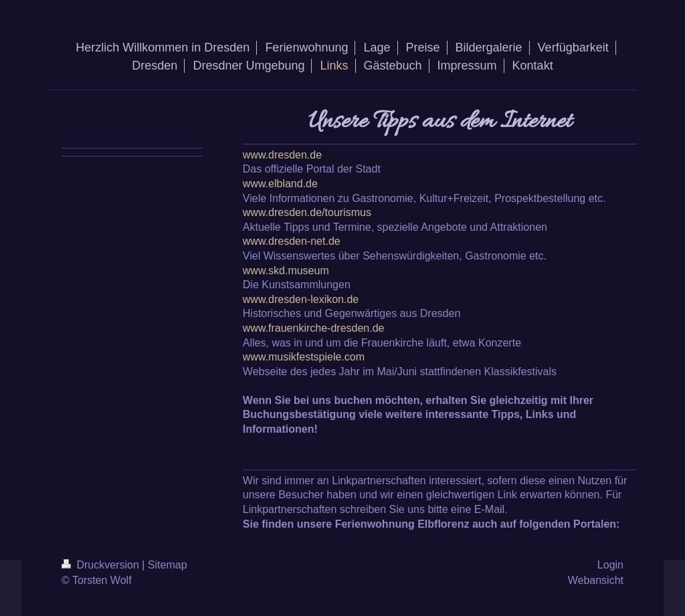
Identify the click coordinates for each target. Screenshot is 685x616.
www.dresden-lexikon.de (301, 299)
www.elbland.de (280, 184)
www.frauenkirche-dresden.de (314, 328)
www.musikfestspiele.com (304, 357)
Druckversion (102, 565)
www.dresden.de (282, 155)
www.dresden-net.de (292, 241)
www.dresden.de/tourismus (307, 212)
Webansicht (596, 580)
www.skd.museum (286, 271)
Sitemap (168, 565)
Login (610, 565)
